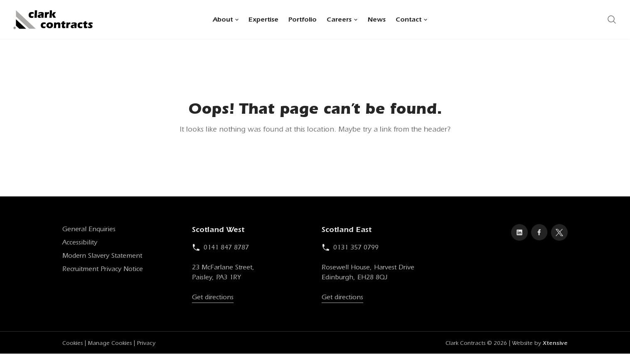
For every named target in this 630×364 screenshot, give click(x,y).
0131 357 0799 (350, 249)
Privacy (146, 345)
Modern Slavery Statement (102, 257)
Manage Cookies (110, 345)
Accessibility (80, 244)
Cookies (73, 345)
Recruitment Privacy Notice (103, 271)
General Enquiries (89, 231)
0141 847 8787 (220, 249)
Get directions (213, 299)
